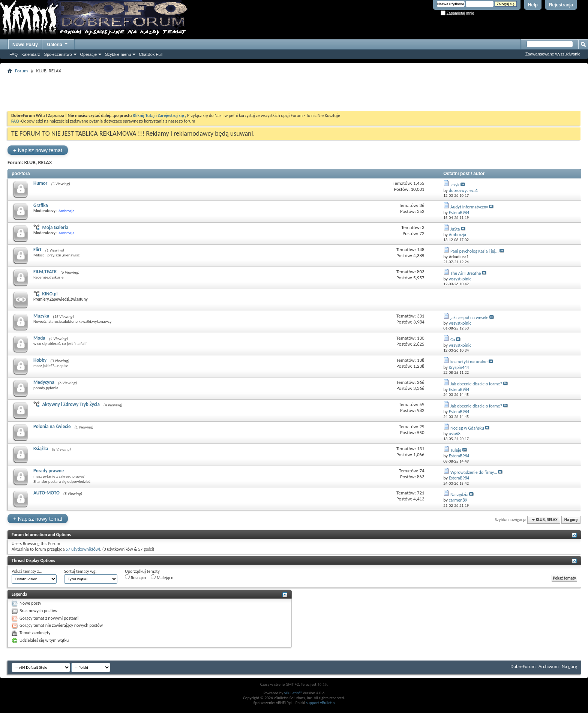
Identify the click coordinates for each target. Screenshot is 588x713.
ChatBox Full (151, 54)
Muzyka (41, 316)
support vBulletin (320, 703)
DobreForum (523, 666)
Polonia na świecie (52, 426)
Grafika (41, 205)
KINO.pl (50, 294)
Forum (21, 71)
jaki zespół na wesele (469, 318)
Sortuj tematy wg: (80, 571)
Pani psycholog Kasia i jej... (475, 251)
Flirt (37, 249)
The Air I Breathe (466, 273)
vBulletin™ (293, 693)
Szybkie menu (118, 54)
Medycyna (44, 382)
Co (453, 340)
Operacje (89, 54)
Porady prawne (49, 471)
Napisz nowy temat (38, 150)
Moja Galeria (55, 227)
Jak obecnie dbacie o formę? (476, 384)
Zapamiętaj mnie (457, 13)
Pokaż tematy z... (27, 571)
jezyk (455, 185)
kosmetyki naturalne (469, 362)
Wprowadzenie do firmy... (474, 472)
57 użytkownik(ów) (83, 549)
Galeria (58, 44)
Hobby (40, 360)
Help (533, 5)
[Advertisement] (294, 92)
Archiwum (549, 666)
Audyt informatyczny (469, 207)
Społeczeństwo (58, 54)
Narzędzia (459, 494)
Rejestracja (561, 5)
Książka (41, 449)
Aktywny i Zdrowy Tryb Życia (71, 404)
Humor (40, 183)
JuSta (455, 229)
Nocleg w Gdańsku (467, 428)
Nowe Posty (25, 45)
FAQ (13, 54)
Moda (39, 338)
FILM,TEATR (45, 272)
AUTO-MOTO (46, 493)
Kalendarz (31, 54)
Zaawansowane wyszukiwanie (553, 54)
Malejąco (162, 577)
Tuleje (456, 450)
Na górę (571, 520)
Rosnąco (135, 577)
